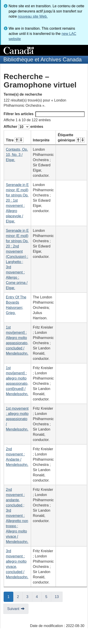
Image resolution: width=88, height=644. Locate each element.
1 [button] (10, 596)
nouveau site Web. (33, 16)
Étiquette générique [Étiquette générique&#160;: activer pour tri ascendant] (71, 138)
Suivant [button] (13, 609)
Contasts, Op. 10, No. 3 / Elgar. (17, 155)
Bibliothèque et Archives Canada (43, 59)
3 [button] (29, 596)
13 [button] (59, 596)
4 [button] (39, 596)
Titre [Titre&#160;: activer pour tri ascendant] (15, 140)
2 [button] (20, 596)
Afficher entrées (23, 127)
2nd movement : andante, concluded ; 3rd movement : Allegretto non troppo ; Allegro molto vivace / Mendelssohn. (17, 516)
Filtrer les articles (44, 114)
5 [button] (48, 596)
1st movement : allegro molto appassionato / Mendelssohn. (17, 419)
